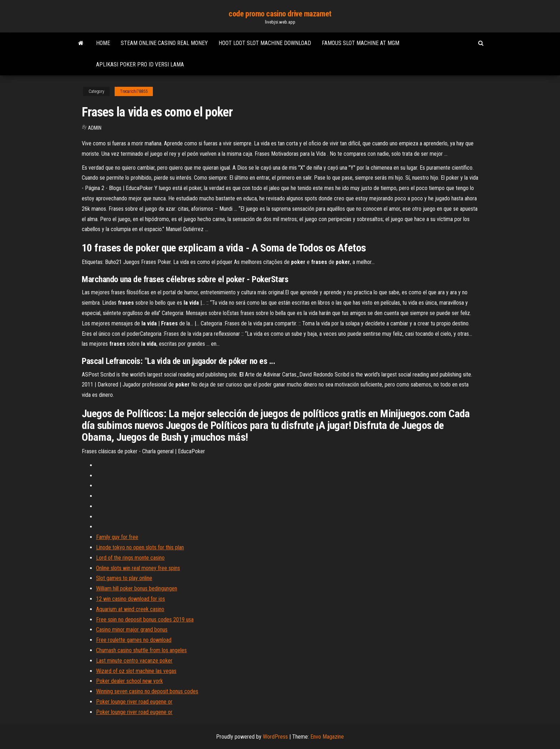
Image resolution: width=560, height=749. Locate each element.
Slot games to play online (124, 578)
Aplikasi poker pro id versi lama (140, 64)
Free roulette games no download (134, 640)
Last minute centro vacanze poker (134, 661)
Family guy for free (117, 537)
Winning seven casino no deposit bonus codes (147, 691)
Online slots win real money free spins (138, 568)
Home (103, 43)
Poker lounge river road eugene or (134, 702)
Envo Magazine (327, 737)
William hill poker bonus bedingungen (137, 588)
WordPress (275, 737)
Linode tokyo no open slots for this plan (140, 547)
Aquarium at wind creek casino (130, 609)
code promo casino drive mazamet (280, 14)
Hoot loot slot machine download (265, 43)
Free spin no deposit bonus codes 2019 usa (145, 620)
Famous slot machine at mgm (361, 43)
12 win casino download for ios (131, 599)
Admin (95, 128)
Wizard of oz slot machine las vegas (136, 671)
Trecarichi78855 (134, 91)
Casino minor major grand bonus (132, 630)
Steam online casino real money (164, 43)
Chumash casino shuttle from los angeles (141, 650)
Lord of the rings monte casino (130, 558)
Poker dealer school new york (129, 681)
